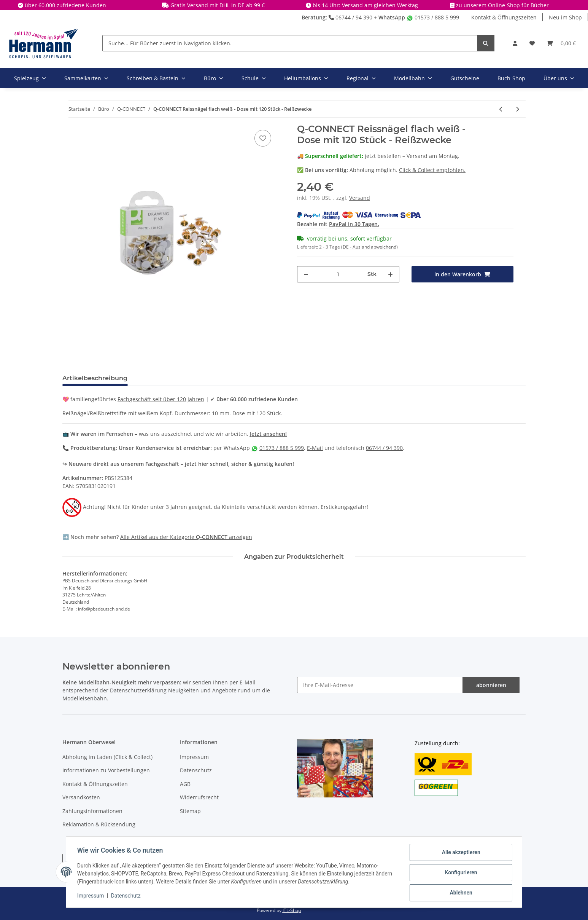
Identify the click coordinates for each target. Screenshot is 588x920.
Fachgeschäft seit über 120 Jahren (161, 399)
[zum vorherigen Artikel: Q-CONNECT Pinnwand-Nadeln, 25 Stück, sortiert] (501, 109)
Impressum (194, 757)
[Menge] (338, 274)
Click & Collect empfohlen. (432, 170)
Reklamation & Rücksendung (99, 824)
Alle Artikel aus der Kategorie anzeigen (186, 537)
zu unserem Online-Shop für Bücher (502, 5)
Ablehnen (460, 893)
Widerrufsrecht (199, 797)
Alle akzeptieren (460, 853)
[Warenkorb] (561, 43)
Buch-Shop (511, 78)
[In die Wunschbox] (263, 138)
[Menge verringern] (306, 274)
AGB (185, 784)
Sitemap (190, 811)
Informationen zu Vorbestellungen (106, 770)
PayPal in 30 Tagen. (354, 224)
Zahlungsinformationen (92, 811)
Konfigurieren (460, 873)
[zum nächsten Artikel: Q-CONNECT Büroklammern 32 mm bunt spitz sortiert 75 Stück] (517, 109)
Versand (360, 198)
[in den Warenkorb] (463, 274)
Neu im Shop (565, 17)
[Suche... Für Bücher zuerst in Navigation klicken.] (290, 43)
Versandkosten (81, 797)
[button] (515, 43)
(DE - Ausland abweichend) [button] (369, 247)
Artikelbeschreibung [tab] (95, 378)
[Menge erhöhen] (390, 274)
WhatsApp (392, 17)
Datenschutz (196, 770)
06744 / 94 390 (350, 17)
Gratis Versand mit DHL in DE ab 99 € (218, 5)
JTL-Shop (292, 910)
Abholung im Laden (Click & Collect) (107, 757)
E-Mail (315, 448)
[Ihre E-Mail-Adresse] (380, 685)
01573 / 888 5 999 (433, 17)
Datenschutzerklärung (138, 690)
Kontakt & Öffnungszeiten (504, 17)
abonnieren (491, 685)
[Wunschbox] (532, 43)
